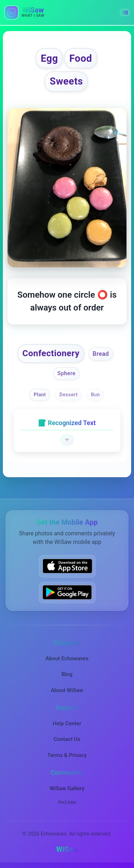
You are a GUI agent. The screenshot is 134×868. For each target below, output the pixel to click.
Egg (49, 58)
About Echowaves (67, 658)
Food (81, 58)
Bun (95, 394)
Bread (101, 354)
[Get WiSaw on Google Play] (67, 592)
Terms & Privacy (67, 755)
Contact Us (67, 739)
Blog (67, 674)
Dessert (69, 394)
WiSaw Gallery (67, 788)
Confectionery (51, 353)
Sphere (66, 373)
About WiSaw (67, 690)
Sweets (66, 81)
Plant (40, 394)
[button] (125, 12)
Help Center (67, 723)
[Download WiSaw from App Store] (67, 566)
